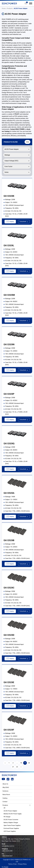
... (17, 763)
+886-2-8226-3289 (7, 851)
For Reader (5, 867)
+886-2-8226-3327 (7, 856)
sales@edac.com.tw (8, 846)
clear (27, 142)
